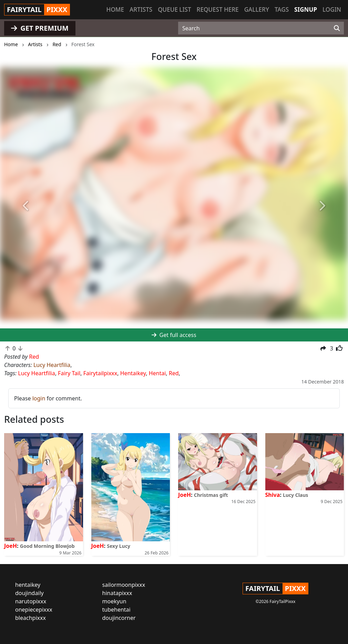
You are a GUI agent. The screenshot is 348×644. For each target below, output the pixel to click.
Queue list (174, 9)
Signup (306, 9)
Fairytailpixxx (100, 373)
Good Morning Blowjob (47, 546)
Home (115, 9)
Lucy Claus (295, 495)
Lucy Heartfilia (52, 365)
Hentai (157, 373)
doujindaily (29, 593)
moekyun (114, 601)
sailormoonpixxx (124, 585)
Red (174, 373)
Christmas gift (211, 495)
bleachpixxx (30, 618)
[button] (26, 206)
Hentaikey (133, 373)
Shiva (273, 495)
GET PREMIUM (40, 28)
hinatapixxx (117, 593)
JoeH (11, 546)
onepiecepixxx (34, 610)
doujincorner (119, 618)
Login (332, 9)
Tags (282, 9)
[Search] (337, 28)
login (39, 398)
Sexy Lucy (119, 546)
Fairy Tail (69, 373)
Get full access (174, 335)
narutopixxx (31, 601)
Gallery (257, 9)
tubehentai (116, 610)
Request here (218, 9)
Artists (141, 9)
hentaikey (28, 585)
